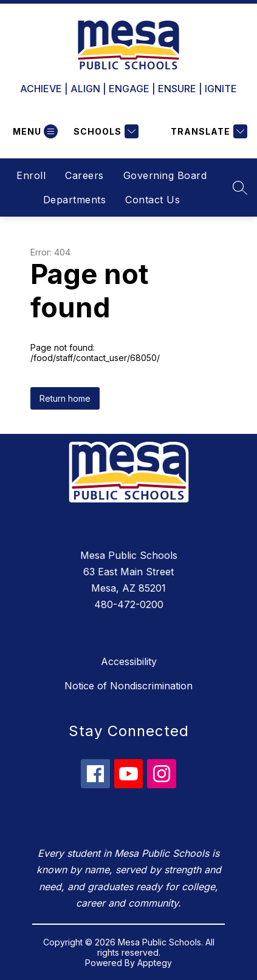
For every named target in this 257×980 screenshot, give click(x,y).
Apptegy (155, 963)
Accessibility (129, 661)
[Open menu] (34, 131)
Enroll (31, 175)
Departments (75, 200)
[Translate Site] (207, 131)
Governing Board (165, 175)
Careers (84, 175)
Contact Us (152, 200)
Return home (65, 398)
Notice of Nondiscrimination (128, 686)
